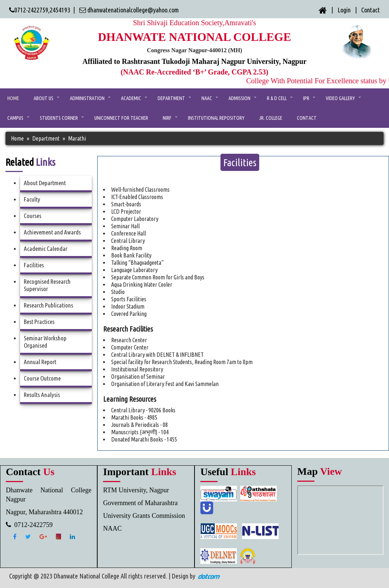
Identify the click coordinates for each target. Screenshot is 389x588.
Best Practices (39, 322)
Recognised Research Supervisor (47, 285)
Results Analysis (42, 395)
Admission (239, 98)
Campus (15, 118)
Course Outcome (42, 378)
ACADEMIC (131, 98)
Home (13, 98)
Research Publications (48, 305)
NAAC (207, 98)
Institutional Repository (216, 118)
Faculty (32, 199)
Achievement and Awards (52, 232)
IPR (306, 98)
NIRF (167, 118)
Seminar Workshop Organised (45, 342)
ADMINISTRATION (87, 98)
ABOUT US (44, 98)
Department (171, 98)
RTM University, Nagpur (136, 490)
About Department (45, 183)
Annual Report (40, 362)
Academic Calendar (46, 249)
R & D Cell (277, 98)
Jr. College (271, 118)
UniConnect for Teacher (121, 118)
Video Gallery (340, 98)
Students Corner (59, 118)
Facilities (34, 265)
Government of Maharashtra (140, 503)
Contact (371, 10)
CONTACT (307, 118)
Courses (33, 216)
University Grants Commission (144, 516)
